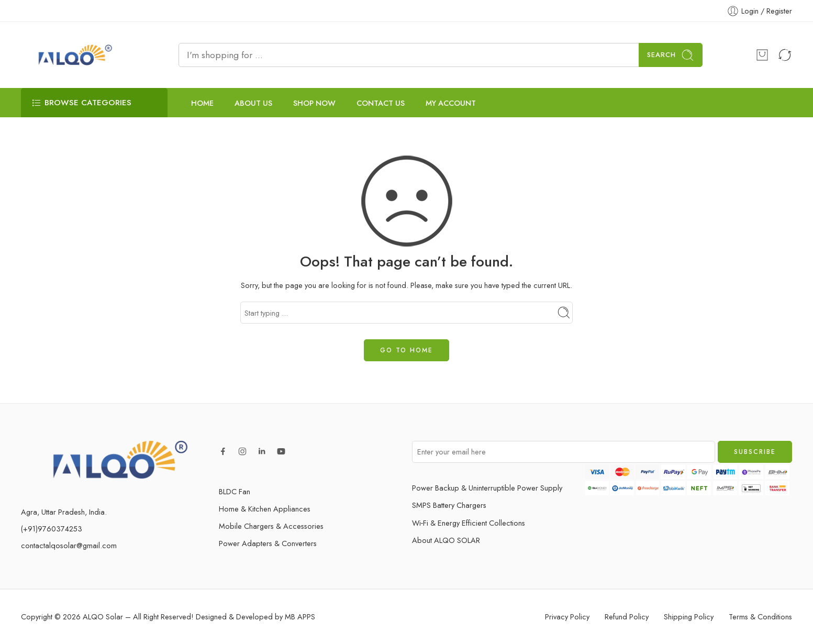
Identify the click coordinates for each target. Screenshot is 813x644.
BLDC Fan (235, 491)
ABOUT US (253, 103)
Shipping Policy (689, 617)
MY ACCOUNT (451, 103)
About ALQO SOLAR (446, 540)
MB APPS (300, 617)
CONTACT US (381, 103)
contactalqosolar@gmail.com (69, 545)
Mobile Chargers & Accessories (271, 526)
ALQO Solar (103, 617)
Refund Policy (627, 617)
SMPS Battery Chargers (449, 505)
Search (671, 55)
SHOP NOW (314, 103)
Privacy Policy (567, 617)
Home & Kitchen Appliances (265, 509)
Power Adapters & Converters (268, 543)
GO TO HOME (406, 350)
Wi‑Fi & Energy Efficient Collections (469, 523)
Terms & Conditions (760, 617)
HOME (202, 103)
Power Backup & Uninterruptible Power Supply (487, 488)
